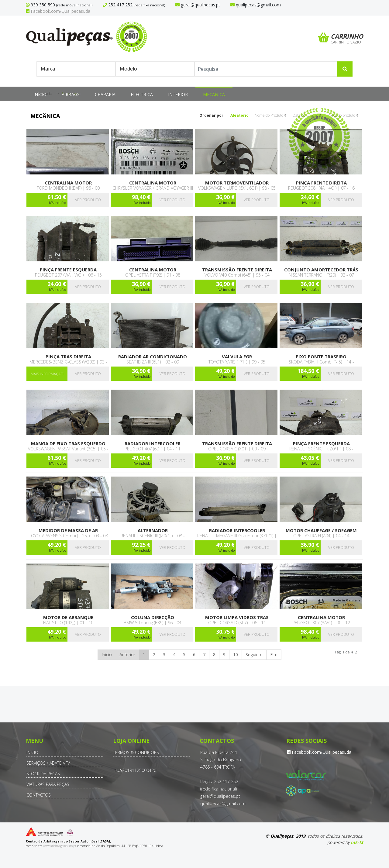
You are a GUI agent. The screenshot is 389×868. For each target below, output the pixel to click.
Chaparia (105, 94)
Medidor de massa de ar (68, 530)
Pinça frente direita (321, 183)
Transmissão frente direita (237, 270)
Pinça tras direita (68, 357)
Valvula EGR (237, 357)
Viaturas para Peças (48, 784)
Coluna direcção (153, 617)
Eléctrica (142, 94)
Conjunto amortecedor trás (321, 270)
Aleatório (239, 115)
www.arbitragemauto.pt (60, 846)
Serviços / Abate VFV (48, 763)
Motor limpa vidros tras (237, 617)
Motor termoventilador (237, 183)
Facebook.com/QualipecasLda (58, 11)
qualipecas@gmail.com (223, 803)
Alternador (153, 530)
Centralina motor (68, 183)
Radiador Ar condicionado (153, 357)
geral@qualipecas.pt (220, 796)
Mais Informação (47, 374)
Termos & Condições (136, 752)
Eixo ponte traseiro (321, 357)
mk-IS (357, 842)
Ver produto (88, 200)
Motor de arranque (68, 617)
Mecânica (214, 94)
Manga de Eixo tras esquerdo (68, 444)
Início (40, 94)
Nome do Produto (271, 115)
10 (236, 654)
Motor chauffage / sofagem (321, 530)
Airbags (71, 94)
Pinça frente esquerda (68, 270)
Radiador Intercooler (153, 444)
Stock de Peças (43, 774)
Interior (178, 94)
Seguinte (254, 654)
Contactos (39, 795)
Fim (274, 654)
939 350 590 (42, 5)
